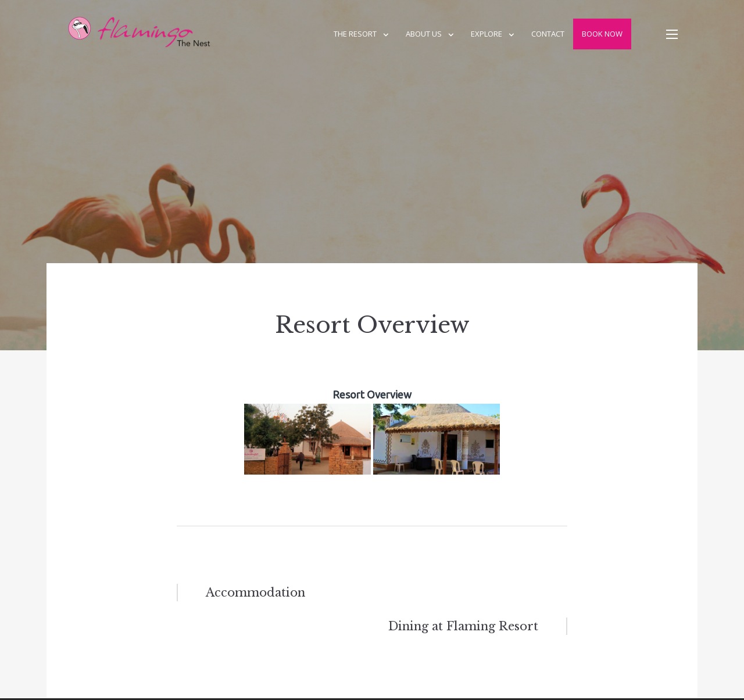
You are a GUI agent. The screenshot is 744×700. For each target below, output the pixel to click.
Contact (548, 34)
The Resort (355, 34)
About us (424, 34)
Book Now (602, 34)
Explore (487, 34)
